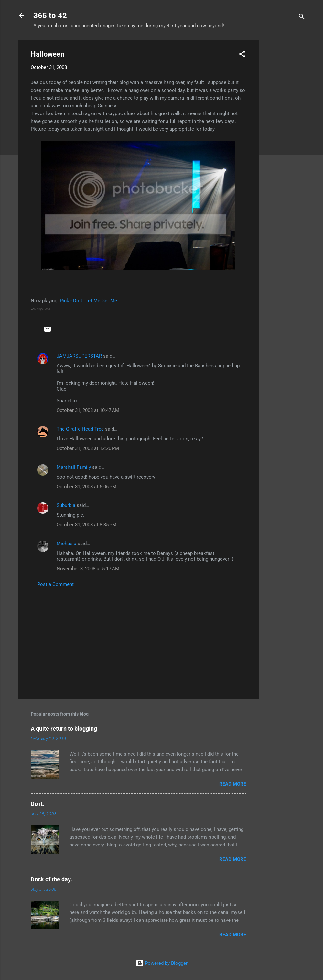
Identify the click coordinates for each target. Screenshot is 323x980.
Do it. (38, 804)
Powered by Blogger (162, 963)
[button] (242, 55)
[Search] (302, 18)
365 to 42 (50, 16)
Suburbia (66, 505)
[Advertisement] (285, 137)
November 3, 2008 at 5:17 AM (88, 569)
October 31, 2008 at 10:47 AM (88, 410)
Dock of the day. (51, 879)
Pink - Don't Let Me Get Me (88, 301)
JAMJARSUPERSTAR (79, 356)
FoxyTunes (43, 309)
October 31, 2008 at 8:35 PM (86, 525)
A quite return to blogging (64, 729)
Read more (233, 784)
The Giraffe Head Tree (80, 429)
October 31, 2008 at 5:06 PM (86, 487)
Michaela (66, 544)
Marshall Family (74, 467)
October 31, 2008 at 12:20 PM (88, 448)
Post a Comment (55, 584)
